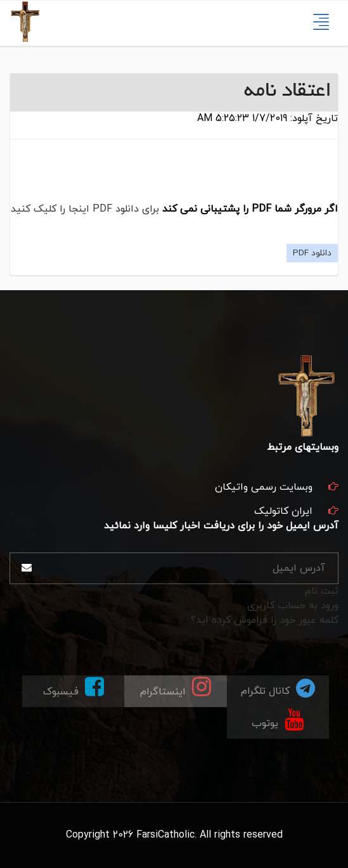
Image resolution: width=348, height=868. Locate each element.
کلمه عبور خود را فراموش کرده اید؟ (265, 620)
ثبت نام (322, 591)
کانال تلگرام (278, 688)
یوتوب (278, 719)
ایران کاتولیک (283, 511)
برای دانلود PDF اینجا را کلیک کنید (85, 209)
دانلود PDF (312, 253)
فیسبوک (74, 687)
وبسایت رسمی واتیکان (264, 487)
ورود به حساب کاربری (293, 606)
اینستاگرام (176, 687)
